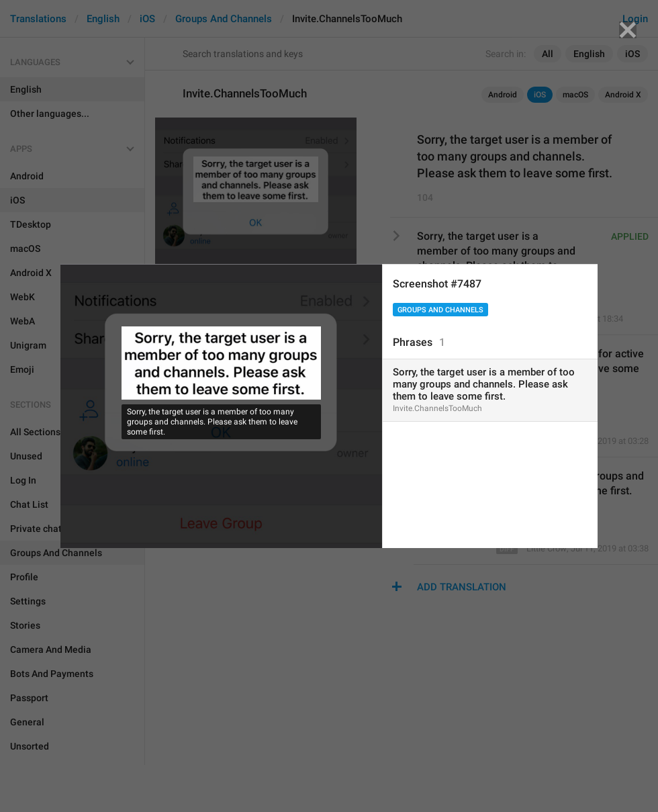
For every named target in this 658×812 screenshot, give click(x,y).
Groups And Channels (440, 310)
